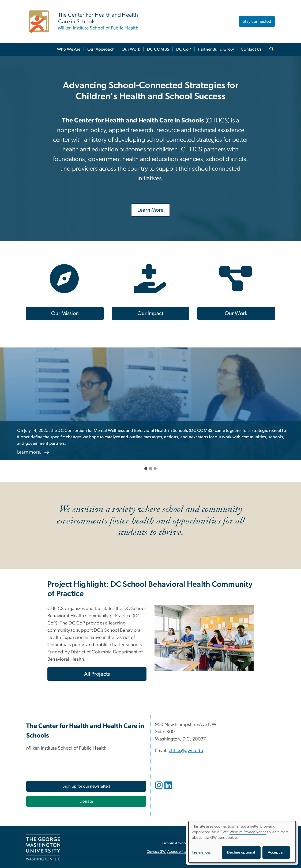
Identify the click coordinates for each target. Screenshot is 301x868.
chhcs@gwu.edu (186, 751)
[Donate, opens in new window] (86, 801)
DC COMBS (158, 49)
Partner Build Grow (216, 49)
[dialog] (242, 842)
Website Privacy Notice (248, 832)
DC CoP (184, 49)
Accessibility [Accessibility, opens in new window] (177, 852)
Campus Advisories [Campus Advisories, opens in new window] (176, 843)
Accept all (276, 852)
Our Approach (101, 49)
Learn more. (29, 452)
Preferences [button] (202, 852)
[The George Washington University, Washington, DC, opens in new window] (43, 848)
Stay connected (257, 21)
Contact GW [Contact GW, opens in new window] (156, 852)
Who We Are (69, 49)
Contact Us (251, 49)
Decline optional (241, 852)
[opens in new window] (159, 789)
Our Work (131, 49)
